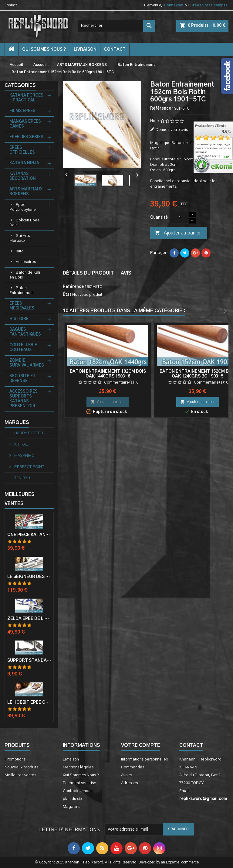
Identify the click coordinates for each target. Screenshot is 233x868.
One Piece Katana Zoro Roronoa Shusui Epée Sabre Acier (29, 535)
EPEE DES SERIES (26, 137)
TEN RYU (22, 478)
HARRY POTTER (28, 433)
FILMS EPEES (22, 111)
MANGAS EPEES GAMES (25, 124)
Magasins (71, 807)
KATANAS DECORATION (23, 176)
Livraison (85, 50)
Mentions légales (78, 767)
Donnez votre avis (172, 130)
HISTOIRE (19, 319)
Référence (161, 109)
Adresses (129, 783)
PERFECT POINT (29, 467)
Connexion (174, 5)
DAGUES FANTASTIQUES (25, 332)
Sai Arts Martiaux (20, 238)
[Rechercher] (116, 26)
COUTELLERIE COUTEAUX (23, 348)
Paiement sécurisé (79, 783)
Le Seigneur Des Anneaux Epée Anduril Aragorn (29, 577)
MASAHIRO (24, 456)
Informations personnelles (144, 759)
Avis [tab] (126, 273)
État (67, 295)
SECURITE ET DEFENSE (22, 379)
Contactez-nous (78, 791)
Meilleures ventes (20, 775)
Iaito (20, 251)
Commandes (133, 767)
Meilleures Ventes (20, 499)
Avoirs (127, 775)
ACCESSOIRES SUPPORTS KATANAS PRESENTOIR (24, 399)
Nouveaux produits (21, 767)
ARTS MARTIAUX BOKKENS (26, 192)
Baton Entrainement (22, 290)
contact (115, 50)
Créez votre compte (209, 5)
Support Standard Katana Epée (29, 661)
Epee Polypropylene (23, 207)
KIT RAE (21, 444)
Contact (11, 5)
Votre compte (141, 745)
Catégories (20, 85)
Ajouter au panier (178, 233)
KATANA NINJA (24, 163)
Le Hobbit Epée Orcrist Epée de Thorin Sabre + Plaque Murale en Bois (29, 702)
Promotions (15, 759)
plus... (227, 157)
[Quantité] (180, 218)
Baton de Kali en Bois (25, 275)
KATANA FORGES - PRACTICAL (26, 98)
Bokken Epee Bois (25, 223)
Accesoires (26, 262)
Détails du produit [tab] (88, 273)
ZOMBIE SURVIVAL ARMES (27, 363)
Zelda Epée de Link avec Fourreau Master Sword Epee (29, 619)
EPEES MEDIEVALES (22, 306)
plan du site (73, 799)
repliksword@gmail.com (203, 799)
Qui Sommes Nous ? (44, 50)
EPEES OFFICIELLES (22, 150)
